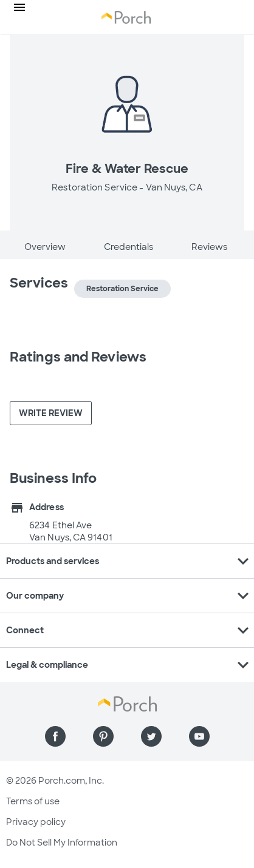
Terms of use (33, 801)
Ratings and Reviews (78, 357)
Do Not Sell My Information (62, 843)
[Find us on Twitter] (151, 736)
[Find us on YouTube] (199, 736)
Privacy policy (36, 822)
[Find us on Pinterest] (103, 736)
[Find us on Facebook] (55, 736)
